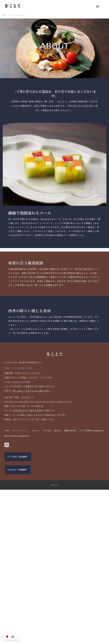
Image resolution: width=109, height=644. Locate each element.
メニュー (36, 430)
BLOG (58, 430)
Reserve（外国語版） (18, 470)
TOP (7, 430)
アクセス (47, 430)
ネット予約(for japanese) (92, 430)
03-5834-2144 (22, 368)
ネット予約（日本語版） (18, 457)
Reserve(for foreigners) (17, 436)
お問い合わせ (70, 430)
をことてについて (20, 430)
